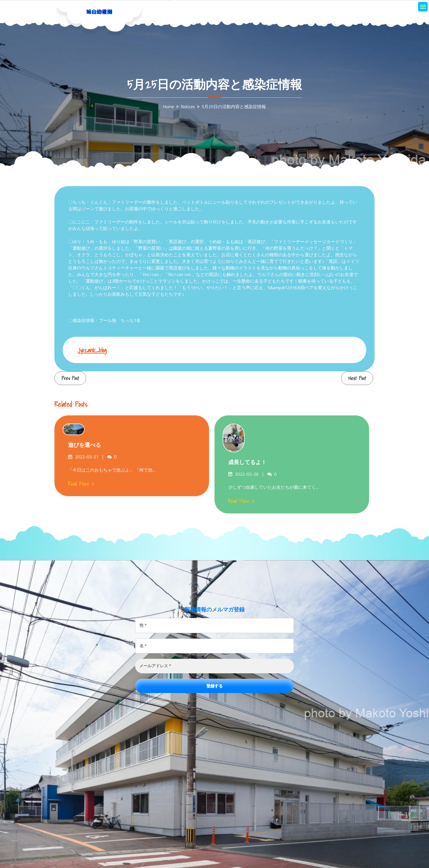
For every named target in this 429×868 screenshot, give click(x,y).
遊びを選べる (85, 445)
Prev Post (70, 378)
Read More (81, 484)
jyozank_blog (92, 350)
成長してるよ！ (247, 462)
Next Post (357, 378)
